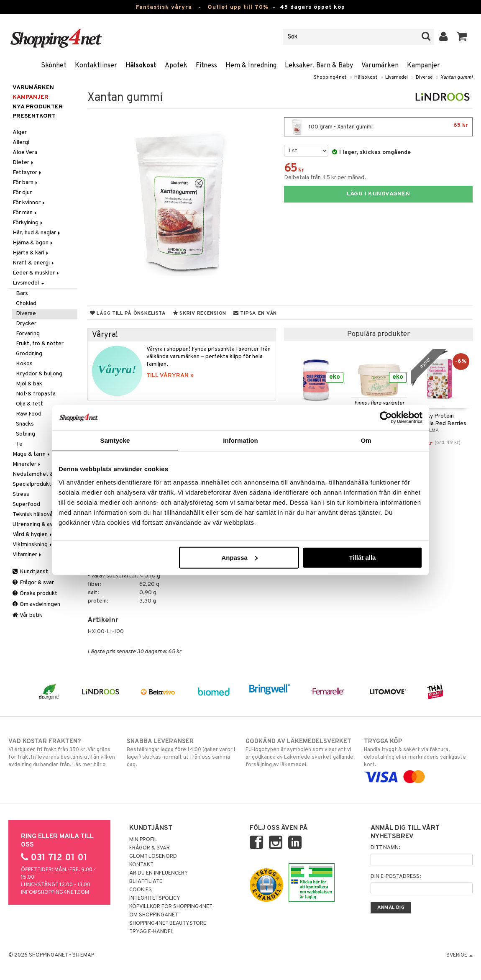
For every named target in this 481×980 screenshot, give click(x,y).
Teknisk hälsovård (38, 514)
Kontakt (141, 865)
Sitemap (83, 955)
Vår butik (27, 615)
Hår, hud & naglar (37, 233)
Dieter (24, 163)
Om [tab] (366, 440)
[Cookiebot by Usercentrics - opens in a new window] (386, 418)
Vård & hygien (33, 535)
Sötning (26, 434)
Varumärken (380, 66)
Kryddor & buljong (39, 374)
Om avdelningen (36, 604)
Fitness (206, 66)
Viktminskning (33, 545)
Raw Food (29, 414)
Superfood (26, 504)
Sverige (459, 955)
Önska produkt (35, 594)
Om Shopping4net (154, 915)
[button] (462, 37)
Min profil (143, 840)
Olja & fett (29, 404)
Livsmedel (397, 77)
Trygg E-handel (151, 932)
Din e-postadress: (396, 877)
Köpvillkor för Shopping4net (171, 907)
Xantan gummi (457, 77)
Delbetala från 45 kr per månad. (325, 178)
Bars (22, 294)
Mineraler (27, 464)
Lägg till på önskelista (128, 313)
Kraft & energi (34, 263)
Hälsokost (141, 66)
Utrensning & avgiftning (42, 525)
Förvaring (28, 334)
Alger (20, 132)
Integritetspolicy (155, 898)
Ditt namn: (385, 848)
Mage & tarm (32, 454)
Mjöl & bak (29, 384)
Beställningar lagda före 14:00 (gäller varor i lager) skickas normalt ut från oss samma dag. (181, 753)
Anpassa (239, 557)
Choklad (26, 304)
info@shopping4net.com (55, 893)
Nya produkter (38, 107)
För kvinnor (29, 203)
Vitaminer (28, 555)
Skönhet (54, 66)
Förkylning (28, 223)
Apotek (176, 66)
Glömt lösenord (153, 857)
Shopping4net (330, 77)
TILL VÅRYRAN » (170, 376)
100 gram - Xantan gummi (378, 127)
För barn (26, 183)
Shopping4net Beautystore (168, 924)
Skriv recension (200, 313)
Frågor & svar (33, 583)
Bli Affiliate (146, 882)
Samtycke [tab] (115, 440)
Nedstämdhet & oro (38, 474)
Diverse (424, 77)
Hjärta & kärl (31, 253)
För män (25, 213)
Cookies (141, 890)
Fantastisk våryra (164, 7)
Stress (21, 494)
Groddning (29, 354)
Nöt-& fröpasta (36, 394)
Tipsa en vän (255, 313)
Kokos (24, 364)
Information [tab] (240, 440)
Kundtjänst (30, 572)
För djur (22, 193)
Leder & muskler (36, 273)
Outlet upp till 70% (238, 7)
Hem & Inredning (251, 66)
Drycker (26, 324)
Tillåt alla (362, 557)
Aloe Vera (25, 153)
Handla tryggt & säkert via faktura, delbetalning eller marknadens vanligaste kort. (418, 759)
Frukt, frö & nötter (40, 344)
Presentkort (34, 116)
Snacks (25, 424)
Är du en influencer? (159, 873)
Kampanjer (423, 66)
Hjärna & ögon (33, 243)
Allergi (21, 142)
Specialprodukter (35, 484)
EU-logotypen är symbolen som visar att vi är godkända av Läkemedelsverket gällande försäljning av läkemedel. (300, 753)
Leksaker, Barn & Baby (319, 66)
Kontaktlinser (96, 66)
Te (19, 444)
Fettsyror (28, 173)
